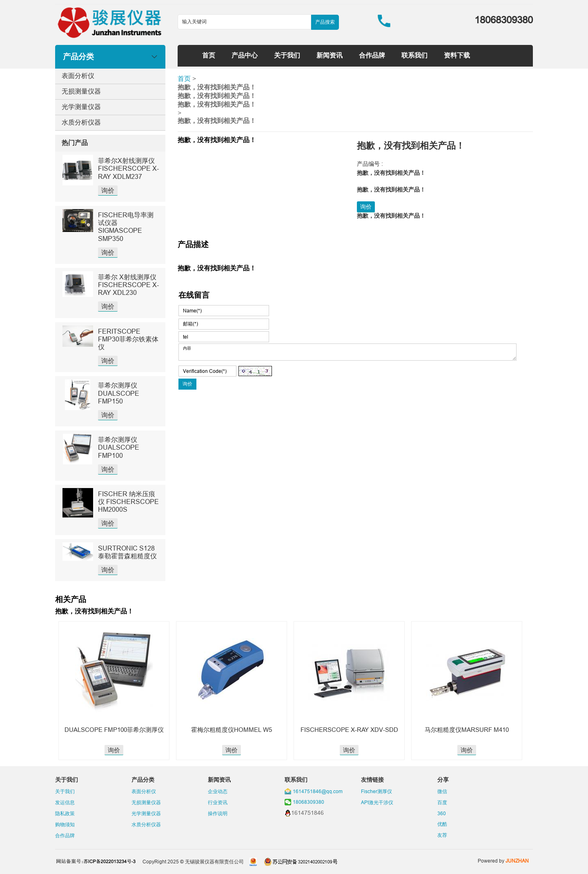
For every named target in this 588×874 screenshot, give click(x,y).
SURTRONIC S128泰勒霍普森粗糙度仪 (127, 552)
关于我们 (287, 55)
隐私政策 (65, 813)
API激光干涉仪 (377, 802)
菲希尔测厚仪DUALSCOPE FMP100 (119, 447)
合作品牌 (372, 55)
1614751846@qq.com (318, 791)
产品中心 (245, 55)
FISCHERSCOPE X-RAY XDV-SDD (349, 730)
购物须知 (65, 824)
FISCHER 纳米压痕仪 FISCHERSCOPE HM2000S (128, 502)
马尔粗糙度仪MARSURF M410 (467, 730)
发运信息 (65, 802)
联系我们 (414, 55)
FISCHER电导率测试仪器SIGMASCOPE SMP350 (126, 227)
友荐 (442, 835)
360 (442, 813)
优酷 (442, 824)
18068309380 (308, 802)
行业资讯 (218, 802)
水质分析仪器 (81, 122)
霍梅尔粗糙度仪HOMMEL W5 (232, 730)
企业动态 (218, 791)
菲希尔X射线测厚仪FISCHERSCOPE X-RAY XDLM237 (128, 168)
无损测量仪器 (81, 91)
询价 (108, 190)
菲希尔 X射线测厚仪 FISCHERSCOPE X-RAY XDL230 (128, 285)
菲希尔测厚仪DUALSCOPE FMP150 (119, 393)
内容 (347, 352)
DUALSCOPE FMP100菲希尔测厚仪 (114, 730)
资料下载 (457, 55)
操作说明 (218, 813)
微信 (442, 791)
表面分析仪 (78, 76)
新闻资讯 (330, 55)
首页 (209, 55)
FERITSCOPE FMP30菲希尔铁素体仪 (128, 339)
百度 (442, 802)
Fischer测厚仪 (376, 791)
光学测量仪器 (81, 107)
